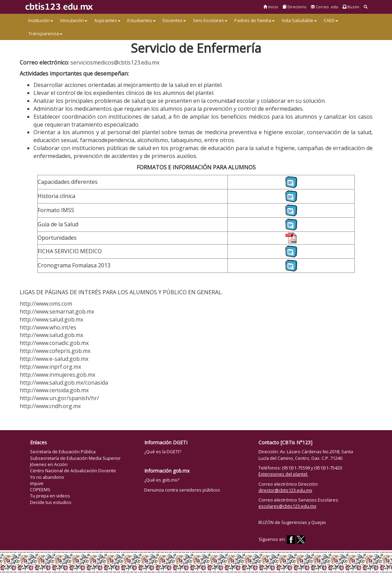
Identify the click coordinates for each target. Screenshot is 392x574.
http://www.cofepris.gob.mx (55, 351)
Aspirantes (107, 20)
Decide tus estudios (51, 502)
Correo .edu (325, 7)
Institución (41, 20)
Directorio (295, 7)
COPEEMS (40, 489)
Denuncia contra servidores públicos (182, 490)
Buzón (351, 7)
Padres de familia (254, 20)
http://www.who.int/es (48, 327)
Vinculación (74, 20)
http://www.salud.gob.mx (51, 319)
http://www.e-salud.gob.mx (54, 359)
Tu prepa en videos (50, 496)
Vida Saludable (299, 20)
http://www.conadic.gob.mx (54, 343)
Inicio (271, 7)
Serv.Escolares (210, 20)
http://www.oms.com (46, 304)
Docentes (174, 20)
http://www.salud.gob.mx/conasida (64, 383)
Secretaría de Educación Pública (63, 452)
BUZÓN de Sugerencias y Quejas (292, 522)
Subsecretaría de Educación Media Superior (75, 458)
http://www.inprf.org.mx (50, 367)
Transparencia (45, 33)
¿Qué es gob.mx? (162, 480)
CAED (331, 20)
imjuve (37, 483)
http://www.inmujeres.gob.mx (57, 375)
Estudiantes (141, 20)
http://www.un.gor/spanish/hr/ (59, 398)
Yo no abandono (47, 477)
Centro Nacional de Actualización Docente (73, 471)
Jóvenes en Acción (49, 464)
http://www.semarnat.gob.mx (57, 311)
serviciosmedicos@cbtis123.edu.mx (115, 62)
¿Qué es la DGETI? (163, 452)
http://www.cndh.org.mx (50, 406)
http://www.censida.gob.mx (54, 390)
